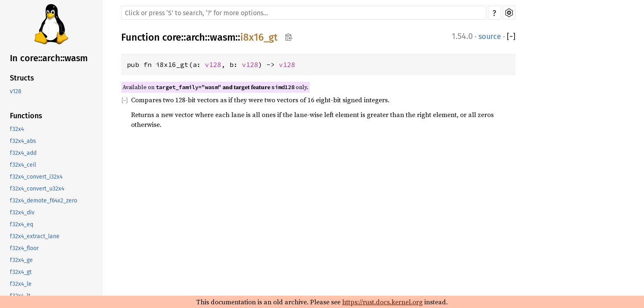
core (172, 37)
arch (195, 37)
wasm (223, 37)
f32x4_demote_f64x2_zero (44, 201)
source (490, 37)
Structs (22, 78)
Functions (26, 116)
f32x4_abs (23, 141)
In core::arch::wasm (49, 58)
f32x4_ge (21, 260)
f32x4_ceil (23, 165)
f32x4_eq (22, 224)
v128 (16, 91)
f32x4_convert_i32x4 (36, 177)
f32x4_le (21, 284)
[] (511, 37)
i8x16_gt (259, 37)
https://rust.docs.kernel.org (382, 302)
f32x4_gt (21, 272)
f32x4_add (23, 153)
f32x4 (17, 129)
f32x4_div (22, 213)
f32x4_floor (24, 248)
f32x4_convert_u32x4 (37, 189)
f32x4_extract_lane (35, 236)
